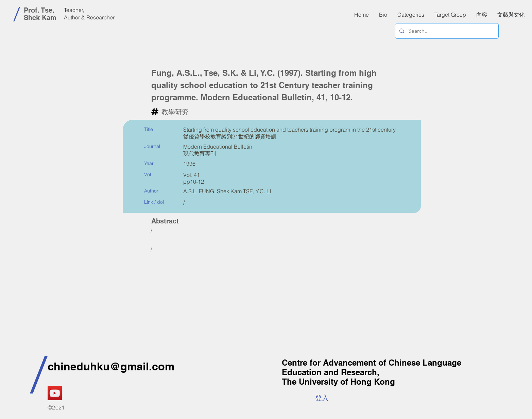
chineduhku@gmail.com (111, 366)
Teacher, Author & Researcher (89, 14)
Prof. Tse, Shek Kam (40, 14)
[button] (482, 15)
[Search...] (446, 31)
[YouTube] (55, 393)
